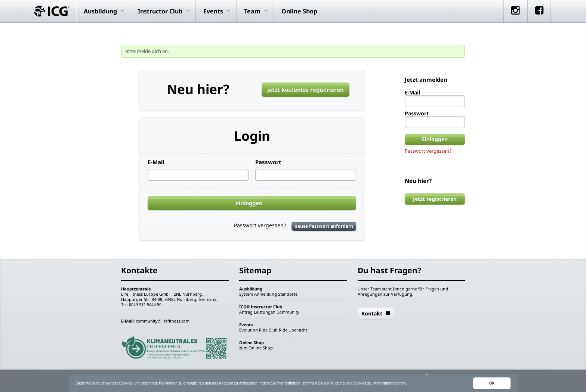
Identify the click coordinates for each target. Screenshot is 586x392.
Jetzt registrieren (435, 199)
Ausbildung (100, 11)
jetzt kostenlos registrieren (306, 90)
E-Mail (156, 162)
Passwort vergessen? (428, 151)
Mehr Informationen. (390, 383)
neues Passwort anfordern (324, 226)
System (246, 294)
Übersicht (298, 330)
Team (252, 11)
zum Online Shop (256, 348)
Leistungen (265, 312)
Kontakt (372, 313)
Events (213, 11)
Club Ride (278, 330)
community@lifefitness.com (163, 321)
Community (288, 312)
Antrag (246, 312)
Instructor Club (160, 11)
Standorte (288, 294)
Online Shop (299, 11)
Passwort (268, 162)
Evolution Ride (253, 330)
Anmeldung (266, 294)
